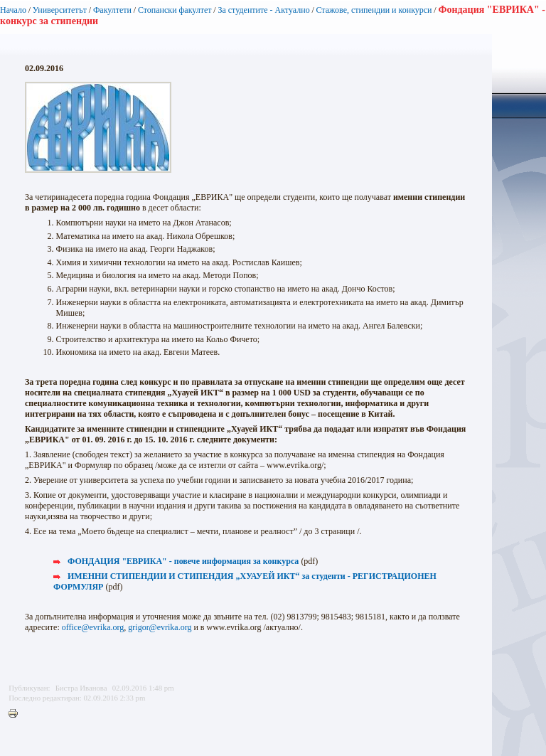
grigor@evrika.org (160, 627)
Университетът (60, 10)
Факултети (112, 10)
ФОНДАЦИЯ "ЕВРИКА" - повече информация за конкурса (183, 561)
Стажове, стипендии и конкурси (374, 10)
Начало (13, 10)
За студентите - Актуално (263, 10)
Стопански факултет (175, 10)
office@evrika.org (93, 627)
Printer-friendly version (16, 714)
